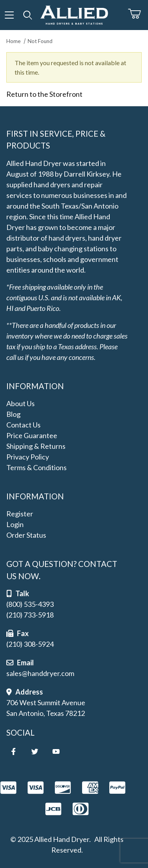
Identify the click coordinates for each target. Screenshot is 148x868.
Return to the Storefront (44, 94)
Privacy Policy (28, 457)
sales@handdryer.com (40, 673)
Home (13, 41)
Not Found (40, 41)
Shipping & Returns (36, 446)
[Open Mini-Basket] (138, 14)
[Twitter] (35, 751)
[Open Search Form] (28, 15)
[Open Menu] (9, 15)
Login (15, 524)
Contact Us (23, 425)
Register (20, 514)
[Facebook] (13, 751)
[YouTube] (56, 751)
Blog (13, 414)
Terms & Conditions (37, 467)
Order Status (26, 535)
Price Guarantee (32, 435)
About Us (21, 403)
